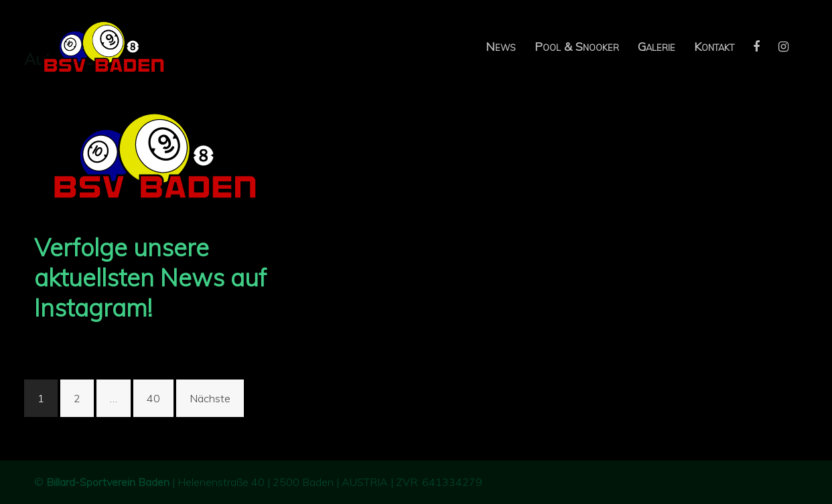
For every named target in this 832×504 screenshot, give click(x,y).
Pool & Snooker (577, 47)
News (501, 47)
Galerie (656, 47)
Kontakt (714, 47)
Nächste (210, 398)
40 (153, 398)
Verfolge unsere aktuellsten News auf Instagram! (150, 277)
